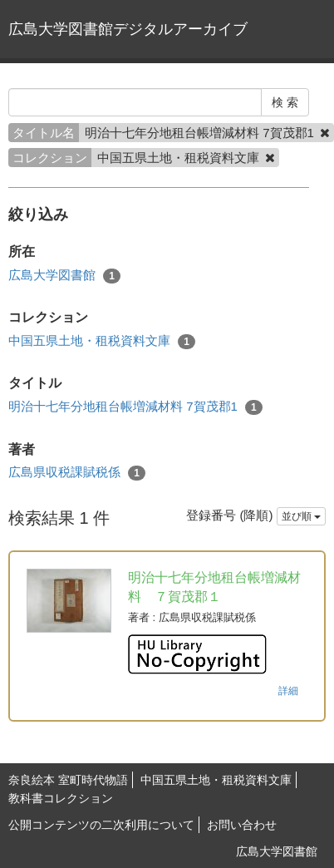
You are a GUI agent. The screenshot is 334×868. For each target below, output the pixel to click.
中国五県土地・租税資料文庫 (102, 341)
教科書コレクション (61, 798)
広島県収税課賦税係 (77, 473)
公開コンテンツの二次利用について (101, 825)
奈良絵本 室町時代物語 (68, 780)
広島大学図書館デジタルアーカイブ (128, 29)
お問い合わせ (242, 825)
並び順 (301, 516)
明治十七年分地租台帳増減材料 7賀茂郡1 (135, 407)
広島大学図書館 (64, 276)
